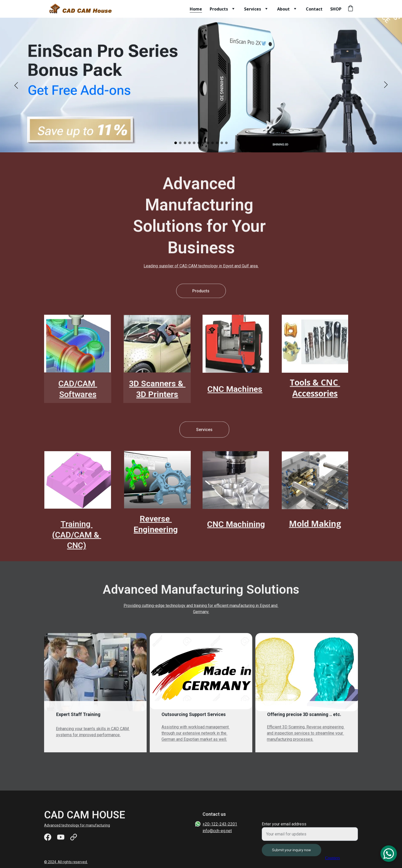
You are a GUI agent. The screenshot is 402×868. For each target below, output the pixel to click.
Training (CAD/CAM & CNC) (77, 539)
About (283, 9)
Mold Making (315, 525)
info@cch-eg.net (217, 831)
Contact (314, 9)
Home (196, 9)
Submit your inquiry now (292, 854)
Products (219, 9)
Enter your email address (284, 828)
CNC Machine (233, 390)
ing (259, 525)
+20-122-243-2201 (220, 825)
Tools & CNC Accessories (315, 391)
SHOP (336, 9)
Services (253, 9)
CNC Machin (230, 525)
